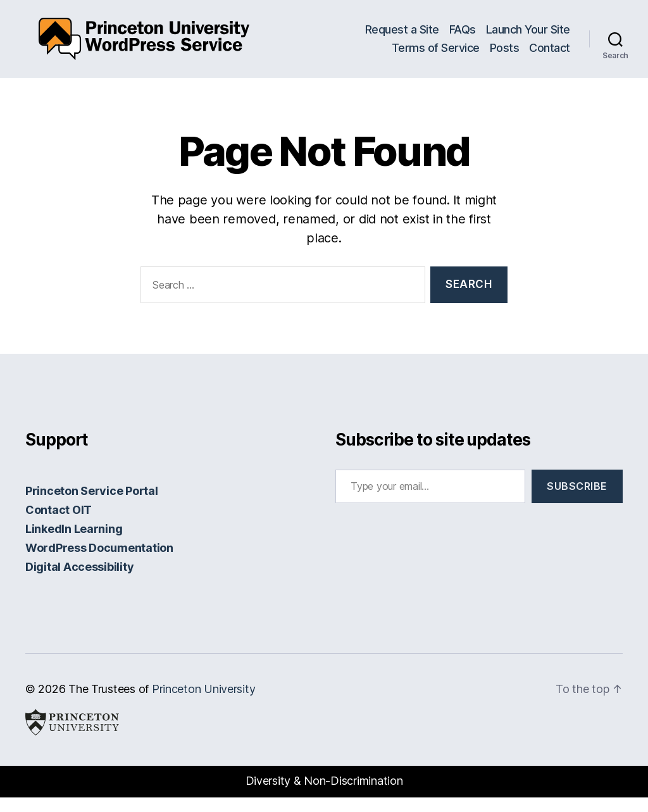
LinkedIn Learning (74, 543)
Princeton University (204, 703)
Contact (550, 55)
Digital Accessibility (79, 581)
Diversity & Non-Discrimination (324, 796)
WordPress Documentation (99, 562)
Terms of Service (436, 55)
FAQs (463, 36)
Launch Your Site (528, 36)
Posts (505, 55)
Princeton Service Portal (92, 505)
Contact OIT (59, 524)
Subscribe (577, 501)
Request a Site (402, 36)
